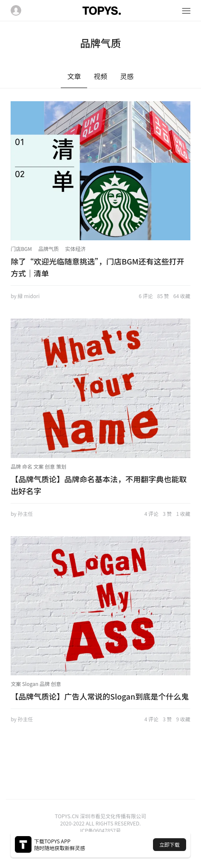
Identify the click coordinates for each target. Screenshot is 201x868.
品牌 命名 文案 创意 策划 (38, 466)
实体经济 (75, 249)
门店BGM (21, 249)
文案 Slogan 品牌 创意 (36, 684)
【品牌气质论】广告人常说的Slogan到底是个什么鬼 (100, 696)
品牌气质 (48, 249)
